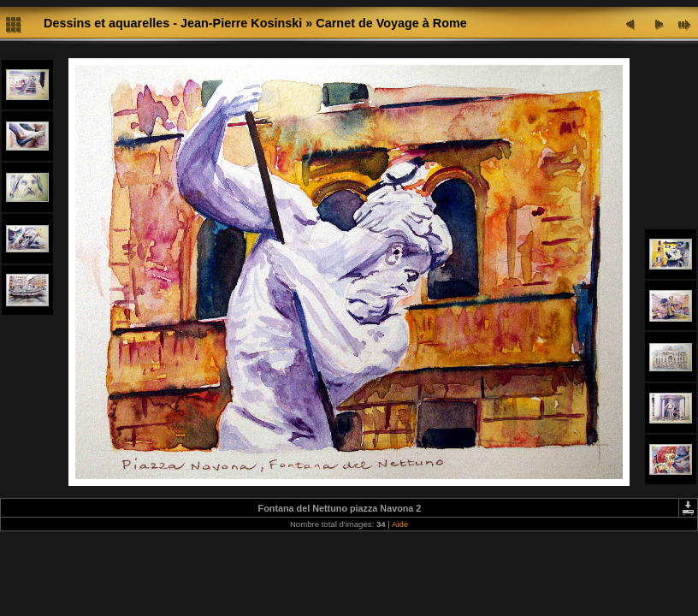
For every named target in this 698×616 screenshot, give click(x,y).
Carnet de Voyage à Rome (391, 23)
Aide (400, 524)
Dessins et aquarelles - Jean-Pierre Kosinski (173, 23)
